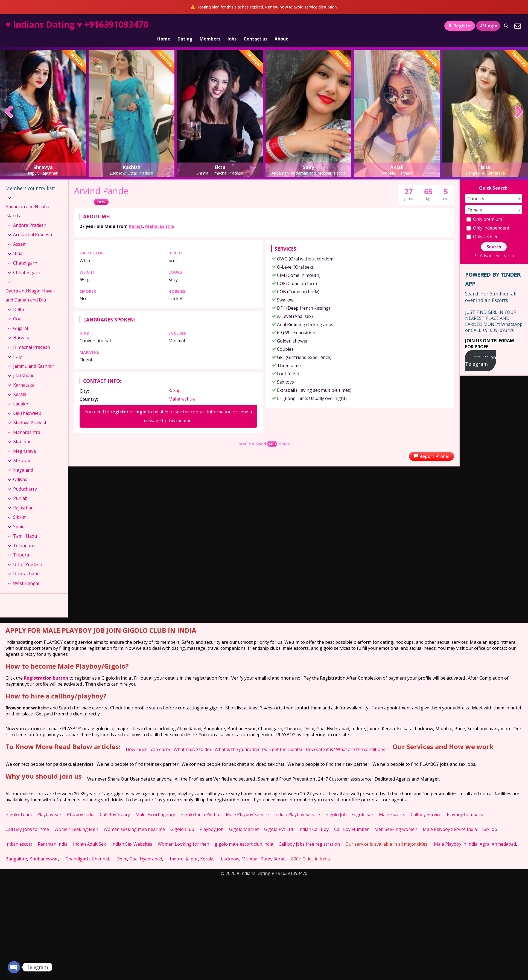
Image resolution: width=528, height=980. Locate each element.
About (281, 26)
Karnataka (24, 376)
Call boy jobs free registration (309, 835)
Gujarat (21, 319)
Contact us (256, 26)
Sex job (490, 820)
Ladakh (21, 395)
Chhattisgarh (27, 263)
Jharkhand (24, 366)
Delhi (18, 300)
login (141, 402)
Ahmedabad (504, 835)
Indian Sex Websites (132, 835)
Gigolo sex (363, 805)
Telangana (24, 536)
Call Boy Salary (115, 805)
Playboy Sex (49, 805)
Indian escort (19, 835)
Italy (17, 347)
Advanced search (494, 246)
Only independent (488, 219)
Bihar (19, 244)
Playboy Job (212, 820)
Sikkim (20, 508)
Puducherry (25, 480)
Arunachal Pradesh (33, 225)
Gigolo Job (336, 805)
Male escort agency (155, 805)
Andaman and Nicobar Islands (28, 202)
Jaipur (192, 849)
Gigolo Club (182, 820)
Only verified (482, 227)
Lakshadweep (27, 404)
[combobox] (494, 189)
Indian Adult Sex (89, 835)
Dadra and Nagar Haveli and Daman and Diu (30, 286)
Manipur (22, 432)
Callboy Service (426, 805)
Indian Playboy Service (297, 805)
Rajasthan (23, 498)
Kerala (20, 385)
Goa (17, 309)
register (119, 402)
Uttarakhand (26, 564)
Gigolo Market (244, 820)
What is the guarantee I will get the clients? (259, 740)
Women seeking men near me (134, 820)
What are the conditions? (362, 740)
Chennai (100, 849)
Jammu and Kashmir (34, 357)
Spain (19, 517)
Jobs (232, 26)
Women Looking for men (183, 835)
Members (210, 26)
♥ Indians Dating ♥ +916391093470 (77, 24)
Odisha (20, 470)
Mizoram (22, 451)
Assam (20, 235)
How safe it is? (320, 740)
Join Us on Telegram (481, 351)
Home (164, 26)
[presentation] (9, 103)
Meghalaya (24, 442)
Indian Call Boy (313, 820)
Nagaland (23, 460)
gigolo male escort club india (244, 835)
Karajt (136, 217)
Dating (185, 26)
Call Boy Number (351, 820)
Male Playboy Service (247, 805)
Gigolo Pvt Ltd (278, 820)
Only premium (484, 210)
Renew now (277, 7)
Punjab (20, 489)
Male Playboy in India (456, 835)
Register (460, 26)
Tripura (21, 546)
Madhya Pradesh (30, 413)
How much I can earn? (148, 740)
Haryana (22, 328)
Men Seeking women (396, 820)
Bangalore (16, 849)
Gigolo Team (19, 805)
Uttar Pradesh (28, 555)
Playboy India (81, 805)
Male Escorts (392, 805)
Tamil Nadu (25, 527)
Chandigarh (25, 254)
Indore (177, 849)
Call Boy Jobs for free (27, 820)
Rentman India (53, 835)
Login (488, 26)
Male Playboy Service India (450, 820)
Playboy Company (465, 805)
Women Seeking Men (76, 820)
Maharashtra (160, 217)
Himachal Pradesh (32, 338)
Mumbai (250, 849)
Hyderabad (151, 849)
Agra (485, 835)
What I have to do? (193, 740)
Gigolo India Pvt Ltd (200, 805)
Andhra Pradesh (30, 216)
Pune (266, 849)
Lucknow (230, 849)
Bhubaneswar (44, 849)
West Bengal (26, 574)
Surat (279, 849)
